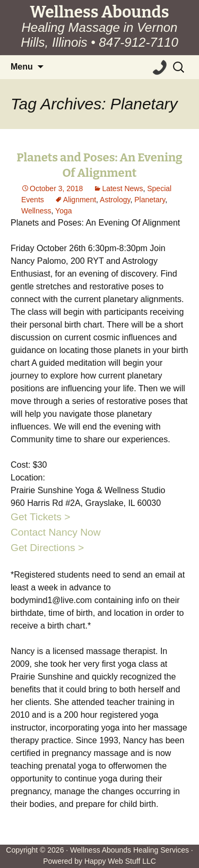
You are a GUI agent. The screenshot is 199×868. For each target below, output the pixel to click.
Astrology (115, 200)
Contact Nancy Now (56, 532)
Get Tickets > (41, 517)
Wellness (36, 211)
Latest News (122, 188)
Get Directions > (47, 548)
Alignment (80, 200)
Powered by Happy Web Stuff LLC (99, 861)
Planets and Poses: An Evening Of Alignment (99, 165)
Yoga (63, 211)
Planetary (150, 200)
